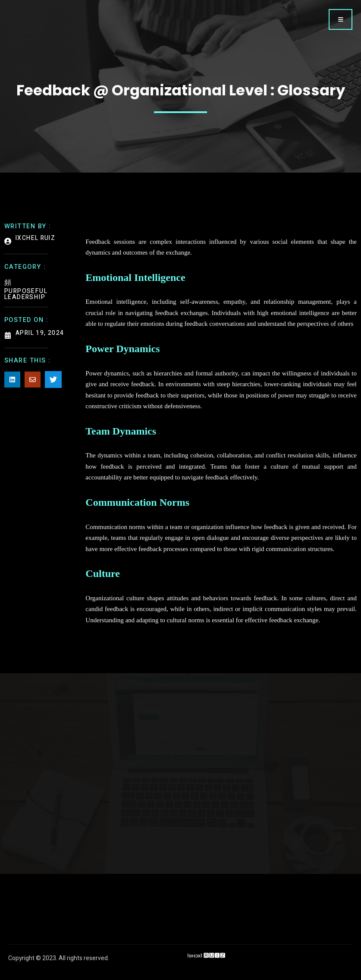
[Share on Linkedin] (12, 381)
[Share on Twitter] (53, 381)
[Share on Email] (33, 381)
